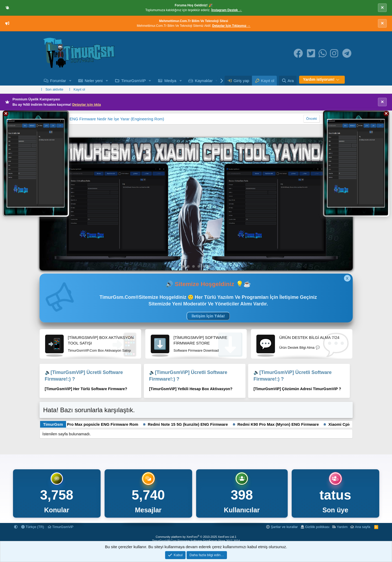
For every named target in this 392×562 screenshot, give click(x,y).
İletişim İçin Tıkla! (208, 316)
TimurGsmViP (134, 81)
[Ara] (288, 81)
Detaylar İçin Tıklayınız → (231, 26)
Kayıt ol (79, 89)
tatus (335, 495)
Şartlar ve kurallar (284, 527)
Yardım (342, 527)
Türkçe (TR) (33, 527)
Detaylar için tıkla (87, 105)
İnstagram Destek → (227, 10)
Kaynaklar (204, 81)
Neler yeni (94, 81)
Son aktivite (54, 89)
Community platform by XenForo (195, 537)
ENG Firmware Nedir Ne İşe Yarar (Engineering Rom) (117, 119)
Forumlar (58, 81)
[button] (70, 81)
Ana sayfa (363, 527)
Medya (170, 81)
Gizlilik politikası (317, 527)
